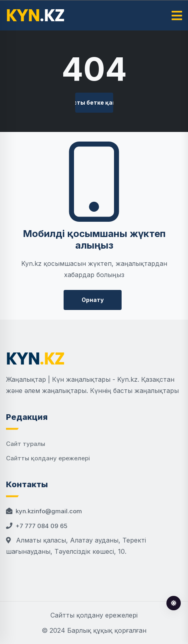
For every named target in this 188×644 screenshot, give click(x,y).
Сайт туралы (26, 444)
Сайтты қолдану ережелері (48, 458)
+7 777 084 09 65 (41, 526)
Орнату (93, 300)
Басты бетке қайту (94, 102)
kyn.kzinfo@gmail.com (49, 511)
